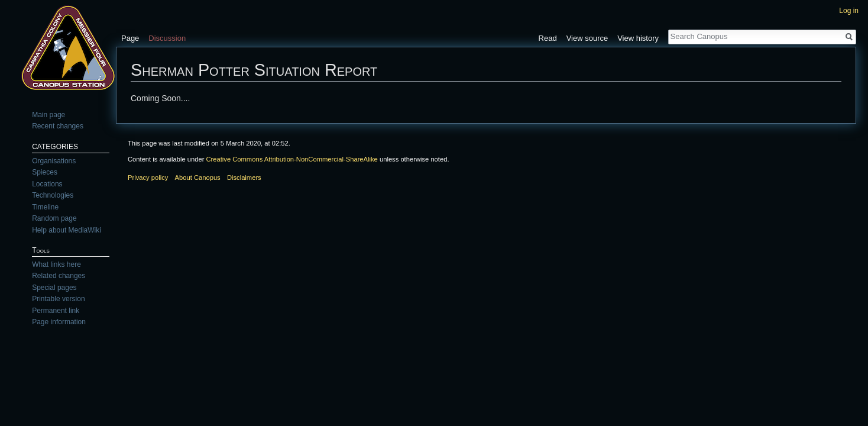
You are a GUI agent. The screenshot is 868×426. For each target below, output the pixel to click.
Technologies (53, 195)
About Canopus (198, 177)
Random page (54, 218)
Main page (48, 115)
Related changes (59, 276)
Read (548, 38)
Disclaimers (244, 177)
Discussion (167, 38)
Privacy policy (148, 177)
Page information (59, 322)
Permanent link (56, 311)
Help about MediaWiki (67, 230)
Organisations (54, 161)
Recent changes (58, 126)
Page (130, 38)
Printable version (58, 299)
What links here (56, 264)
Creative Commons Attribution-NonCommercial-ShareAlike (292, 159)
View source (587, 38)
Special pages (54, 288)
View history (638, 38)
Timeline (45, 207)
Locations (47, 184)
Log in (849, 11)
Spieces (45, 172)
